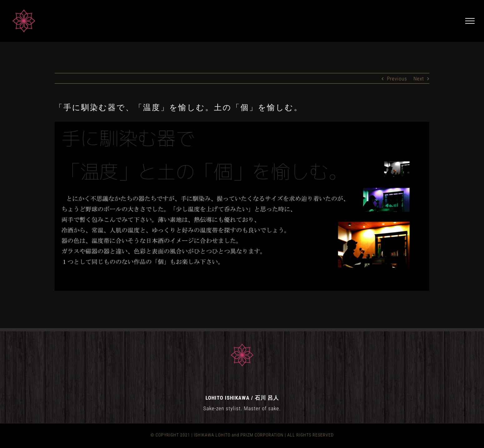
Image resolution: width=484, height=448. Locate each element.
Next (419, 79)
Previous (397, 79)
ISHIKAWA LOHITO (212, 435)
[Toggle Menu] (470, 21)
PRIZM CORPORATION (262, 435)
